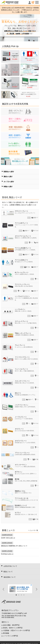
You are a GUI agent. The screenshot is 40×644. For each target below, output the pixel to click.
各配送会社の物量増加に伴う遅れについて (14, 546)
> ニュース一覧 (33, 530)
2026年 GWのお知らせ (8, 538)
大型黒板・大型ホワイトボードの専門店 (17, 630)
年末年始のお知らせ (7, 554)
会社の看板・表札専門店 (11, 625)
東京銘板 (6, 633)
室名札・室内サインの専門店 (13, 628)
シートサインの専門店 (11, 636)
